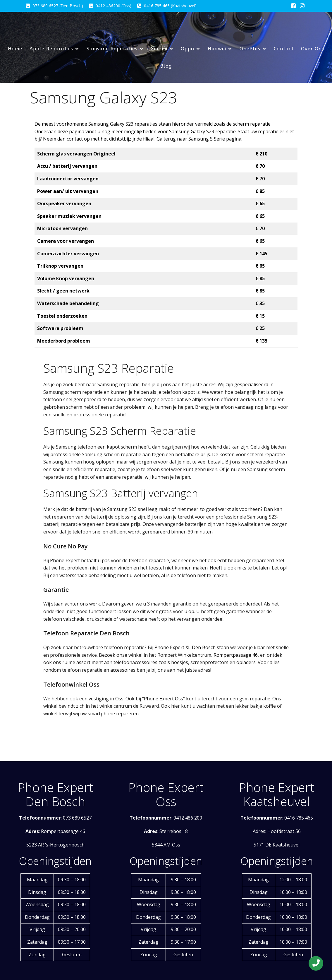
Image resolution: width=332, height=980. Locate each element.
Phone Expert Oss (164, 699)
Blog (166, 66)
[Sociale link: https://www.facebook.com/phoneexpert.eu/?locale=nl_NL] (293, 6)
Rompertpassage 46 (236, 655)
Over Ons (313, 49)
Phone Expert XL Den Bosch (185, 647)
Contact (284, 49)
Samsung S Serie (207, 139)
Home (15, 49)
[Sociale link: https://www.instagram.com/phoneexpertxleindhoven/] (302, 6)
